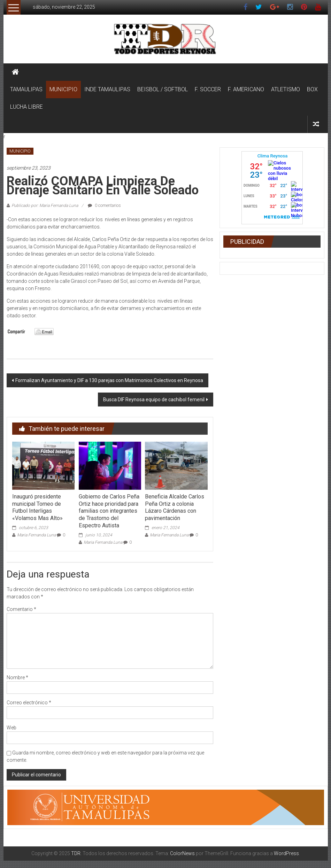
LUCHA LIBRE (26, 107)
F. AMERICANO (246, 89)
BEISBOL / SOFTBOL (163, 89)
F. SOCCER (208, 89)
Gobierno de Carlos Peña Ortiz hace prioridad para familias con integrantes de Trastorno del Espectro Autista (109, 511)
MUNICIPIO (63, 89)
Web (11, 728)
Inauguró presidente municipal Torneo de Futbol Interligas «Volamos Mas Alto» (37, 507)
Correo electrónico (29, 703)
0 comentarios (104, 206)
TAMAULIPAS (26, 89)
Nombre (17, 677)
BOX (312, 89)
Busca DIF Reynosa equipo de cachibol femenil (154, 400)
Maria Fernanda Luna (36, 535)
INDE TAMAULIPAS (107, 89)
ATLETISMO (286, 89)
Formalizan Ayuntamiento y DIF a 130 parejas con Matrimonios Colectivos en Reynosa (109, 380)
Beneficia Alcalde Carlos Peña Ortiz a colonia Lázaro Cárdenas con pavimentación (175, 507)
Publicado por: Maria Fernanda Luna (45, 206)
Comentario (21, 609)
